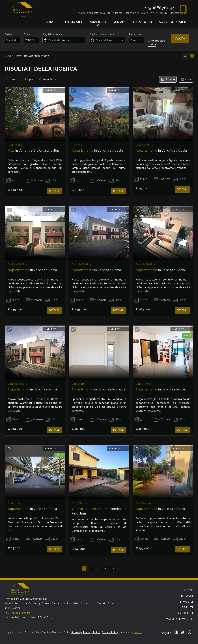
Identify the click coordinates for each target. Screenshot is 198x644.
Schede (168, 79)
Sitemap (77, 632)
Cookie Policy (110, 632)
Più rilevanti (47, 79)
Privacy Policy (92, 632)
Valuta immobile (176, 22)
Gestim (138, 633)
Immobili (97, 22)
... (98, 568)
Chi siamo (72, 22)
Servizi (120, 22)
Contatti (143, 22)
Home (50, 22)
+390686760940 (161, 8)
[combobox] (31, 40)
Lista (186, 79)
